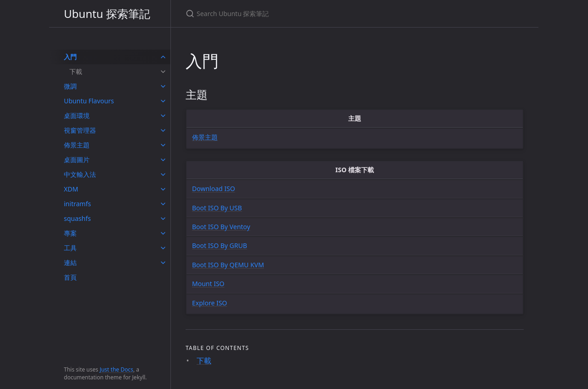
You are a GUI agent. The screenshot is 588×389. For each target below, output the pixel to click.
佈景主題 (77, 145)
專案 (70, 233)
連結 (70, 262)
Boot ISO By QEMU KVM (228, 265)
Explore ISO (209, 303)
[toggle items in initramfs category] (163, 204)
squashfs (77, 218)
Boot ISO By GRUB (220, 245)
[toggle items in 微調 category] (163, 86)
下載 (76, 71)
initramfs (77, 204)
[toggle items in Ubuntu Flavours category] (163, 101)
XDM (71, 189)
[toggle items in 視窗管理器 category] (163, 130)
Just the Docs (116, 369)
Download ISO (214, 189)
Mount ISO (208, 284)
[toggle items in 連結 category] (163, 263)
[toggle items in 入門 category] (163, 57)
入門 (70, 57)
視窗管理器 (80, 130)
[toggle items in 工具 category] (163, 248)
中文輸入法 (80, 174)
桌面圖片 (77, 160)
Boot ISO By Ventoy (221, 227)
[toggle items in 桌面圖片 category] (163, 160)
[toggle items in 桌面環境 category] (163, 116)
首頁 (70, 277)
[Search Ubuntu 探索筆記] (294, 14)
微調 (70, 86)
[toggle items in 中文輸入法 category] (163, 175)
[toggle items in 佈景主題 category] (163, 145)
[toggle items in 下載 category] (163, 72)
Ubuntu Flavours (89, 101)
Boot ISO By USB (217, 208)
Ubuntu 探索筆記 (107, 14)
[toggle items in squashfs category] (163, 219)
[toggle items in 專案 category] (163, 233)
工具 (70, 248)
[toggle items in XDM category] (163, 189)
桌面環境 (77, 116)
